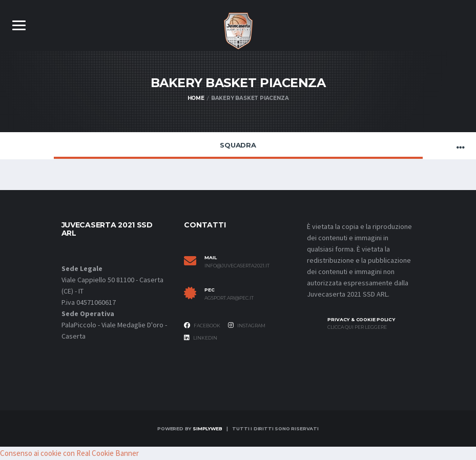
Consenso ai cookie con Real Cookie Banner (69, 453)
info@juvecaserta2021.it (237, 266)
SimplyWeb (207, 428)
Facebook (202, 325)
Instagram (247, 325)
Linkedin (201, 338)
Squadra (238, 145)
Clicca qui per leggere (357, 327)
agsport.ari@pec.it (229, 298)
